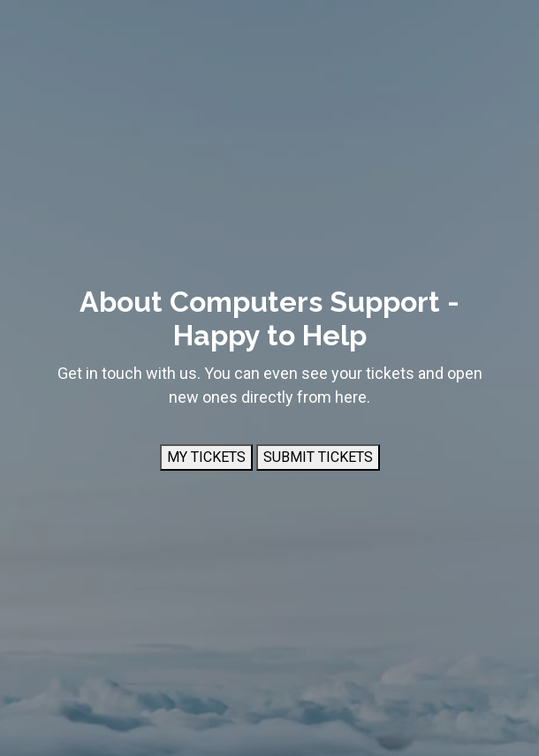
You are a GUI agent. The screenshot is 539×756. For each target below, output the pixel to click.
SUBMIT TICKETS (318, 457)
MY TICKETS (206, 457)
